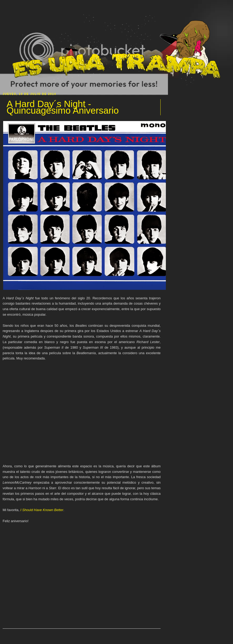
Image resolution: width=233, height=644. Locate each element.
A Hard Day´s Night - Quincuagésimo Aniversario (63, 107)
